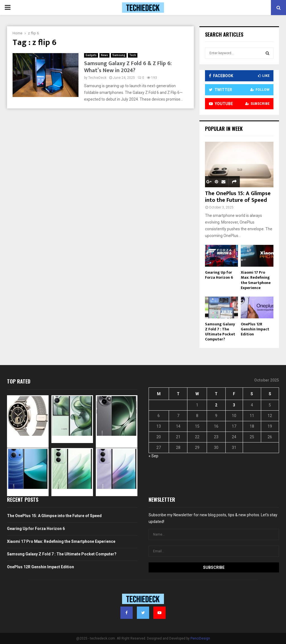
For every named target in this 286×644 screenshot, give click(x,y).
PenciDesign (200, 638)
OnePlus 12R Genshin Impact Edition (255, 329)
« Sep (153, 456)
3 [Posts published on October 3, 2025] (234, 405)
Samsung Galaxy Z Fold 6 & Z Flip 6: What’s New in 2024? (128, 67)
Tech (133, 55)
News (104, 55)
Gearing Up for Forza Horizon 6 (219, 275)
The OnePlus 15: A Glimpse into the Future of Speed (238, 197)
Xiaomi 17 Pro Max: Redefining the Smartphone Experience (256, 280)
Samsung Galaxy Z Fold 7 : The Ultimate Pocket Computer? (220, 332)
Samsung (119, 55)
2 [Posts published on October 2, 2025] (216, 405)
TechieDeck (97, 78)
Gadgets (91, 55)
